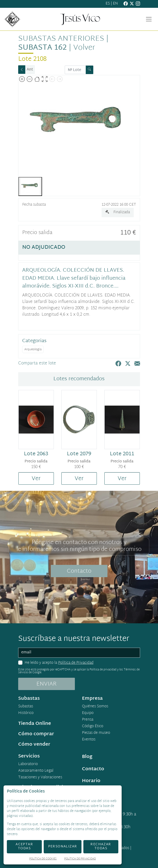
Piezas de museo (96, 733)
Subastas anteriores (61, 39)
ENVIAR (47, 684)
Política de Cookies (43, 859)
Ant (30, 70)
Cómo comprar (36, 734)
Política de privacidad (103, 670)
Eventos (89, 740)
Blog (87, 757)
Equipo (88, 713)
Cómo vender (34, 744)
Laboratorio (28, 764)
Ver (36, 479)
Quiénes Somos (95, 707)
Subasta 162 (43, 48)
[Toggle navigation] (149, 19)
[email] (79, 653)
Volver (84, 48)
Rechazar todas (101, 846)
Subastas (26, 707)
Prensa (88, 720)
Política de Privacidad (76, 663)
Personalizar (63, 847)
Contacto (79, 571)
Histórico (26, 713)
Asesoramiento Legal (36, 771)
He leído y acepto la (59, 663)
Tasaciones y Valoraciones (40, 778)
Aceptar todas (24, 846)
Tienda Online (35, 724)
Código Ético (93, 726)
